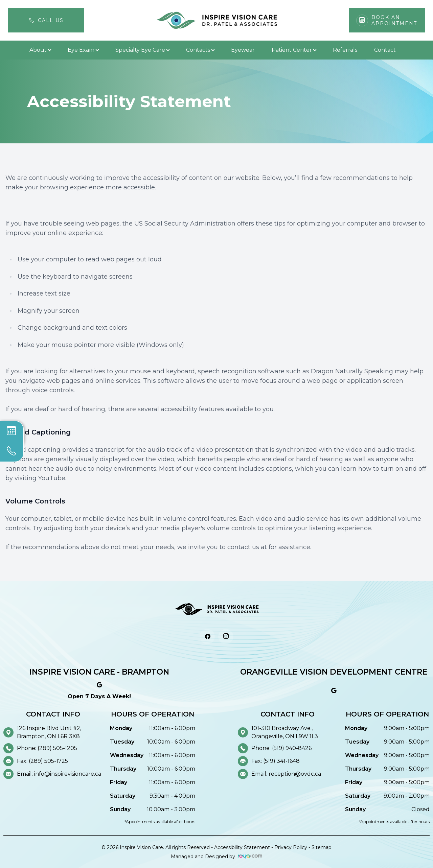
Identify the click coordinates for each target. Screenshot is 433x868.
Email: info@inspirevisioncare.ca (59, 774)
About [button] (40, 50)
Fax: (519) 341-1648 (276, 761)
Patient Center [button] (294, 50)
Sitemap (322, 847)
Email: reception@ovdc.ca (286, 774)
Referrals (345, 50)
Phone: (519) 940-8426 (281, 748)
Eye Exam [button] (83, 50)
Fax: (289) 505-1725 (42, 761)
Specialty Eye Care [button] (142, 50)
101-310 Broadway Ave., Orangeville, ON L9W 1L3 (285, 732)
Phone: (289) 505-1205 (47, 748)
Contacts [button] (200, 50)
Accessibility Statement (242, 847)
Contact (385, 50)
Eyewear (243, 50)
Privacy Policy (291, 847)
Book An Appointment (394, 20)
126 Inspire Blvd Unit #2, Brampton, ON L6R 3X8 (49, 732)
